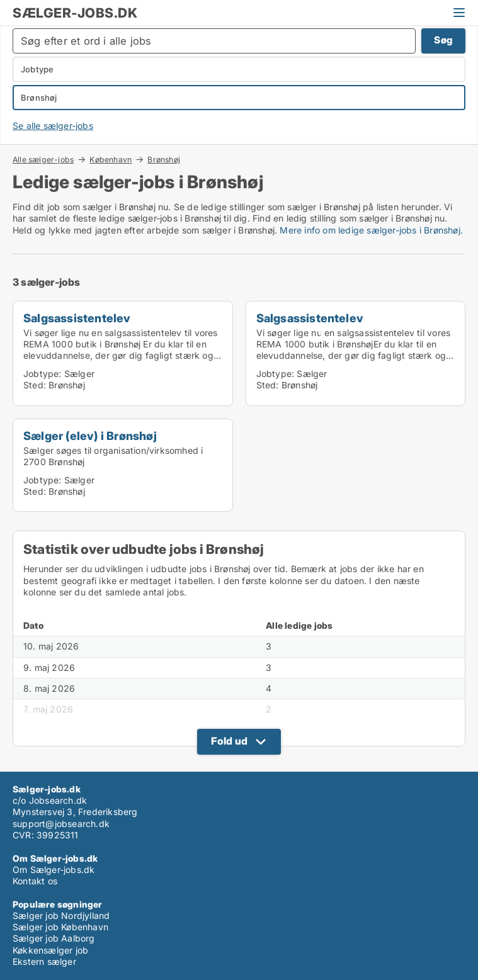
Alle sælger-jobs (43, 159)
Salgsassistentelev (77, 318)
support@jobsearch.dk (61, 824)
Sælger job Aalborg (54, 938)
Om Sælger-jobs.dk (54, 870)
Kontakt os (35, 881)
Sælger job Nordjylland (61, 915)
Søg (443, 40)
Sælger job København (60, 927)
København (111, 159)
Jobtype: (43, 374)
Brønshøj (164, 160)
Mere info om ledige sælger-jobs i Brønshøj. (371, 230)
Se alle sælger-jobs (53, 126)
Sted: (35, 385)
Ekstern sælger (44, 961)
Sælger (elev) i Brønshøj (90, 436)
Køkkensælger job (50, 950)
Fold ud (229, 741)
